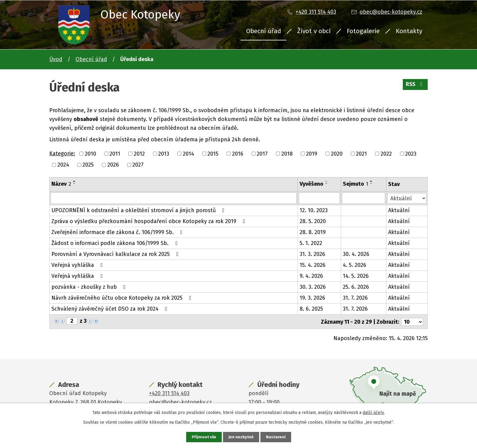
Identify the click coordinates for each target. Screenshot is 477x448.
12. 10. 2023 (314, 210)
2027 (138, 165)
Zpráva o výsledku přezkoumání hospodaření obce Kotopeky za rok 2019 (150, 221)
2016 (238, 153)
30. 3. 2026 (313, 287)
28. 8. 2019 (313, 232)
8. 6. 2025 (311, 309)
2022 (386, 153)
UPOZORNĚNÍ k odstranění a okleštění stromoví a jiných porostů (139, 210)
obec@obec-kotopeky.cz (391, 12)
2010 (91, 153)
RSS (415, 86)
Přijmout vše (203, 437)
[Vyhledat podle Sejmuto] (364, 198)
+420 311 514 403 (316, 12)
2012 (139, 153)
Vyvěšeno (312, 184)
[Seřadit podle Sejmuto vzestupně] (372, 181)
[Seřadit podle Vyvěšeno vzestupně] (327, 181)
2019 (312, 153)
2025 (88, 165)
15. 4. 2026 (313, 265)
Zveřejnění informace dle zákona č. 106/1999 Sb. (118, 232)
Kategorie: (62, 153)
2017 (262, 153)
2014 (188, 153)
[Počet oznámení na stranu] (412, 321)
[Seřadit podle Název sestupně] (75, 184)
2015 (213, 153)
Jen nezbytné (241, 437)
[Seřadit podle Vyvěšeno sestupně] (327, 184)
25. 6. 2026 (356, 287)
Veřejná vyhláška (78, 265)
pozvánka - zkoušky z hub (90, 287)
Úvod (56, 59)
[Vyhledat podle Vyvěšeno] (319, 198)
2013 (164, 153)
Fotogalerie (363, 31)
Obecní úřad (264, 31)
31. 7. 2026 (356, 298)
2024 (63, 165)
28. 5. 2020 (313, 221)
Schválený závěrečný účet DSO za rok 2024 (111, 309)
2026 (113, 165)
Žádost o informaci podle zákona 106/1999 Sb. (116, 243)
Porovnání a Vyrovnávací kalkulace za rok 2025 (116, 254)
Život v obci (314, 31)
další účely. (374, 412)
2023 (411, 153)
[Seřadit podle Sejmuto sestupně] (372, 184)
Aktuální (399, 210)
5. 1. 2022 (311, 243)
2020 (337, 153)
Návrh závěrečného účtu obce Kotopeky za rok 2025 (123, 298)
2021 (361, 153)
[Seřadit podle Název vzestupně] (75, 181)
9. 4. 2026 (311, 276)
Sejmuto (356, 184)
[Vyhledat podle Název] (174, 198)
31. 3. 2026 (312, 254)
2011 (115, 153)
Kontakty (409, 31)
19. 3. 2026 (312, 298)
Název (61, 184)
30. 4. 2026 (356, 254)
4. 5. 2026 (355, 265)
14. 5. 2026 (356, 276)
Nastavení (276, 437)
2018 (287, 153)
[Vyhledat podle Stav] (407, 198)
